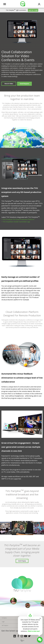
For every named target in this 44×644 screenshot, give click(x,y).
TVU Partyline (11, 10)
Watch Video (9, 84)
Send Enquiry (22, 561)
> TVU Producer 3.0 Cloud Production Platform (18, 219)
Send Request (25, 84)
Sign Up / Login (33, 10)
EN (23, 641)
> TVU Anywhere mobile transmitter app (16, 222)
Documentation (22, 10)
